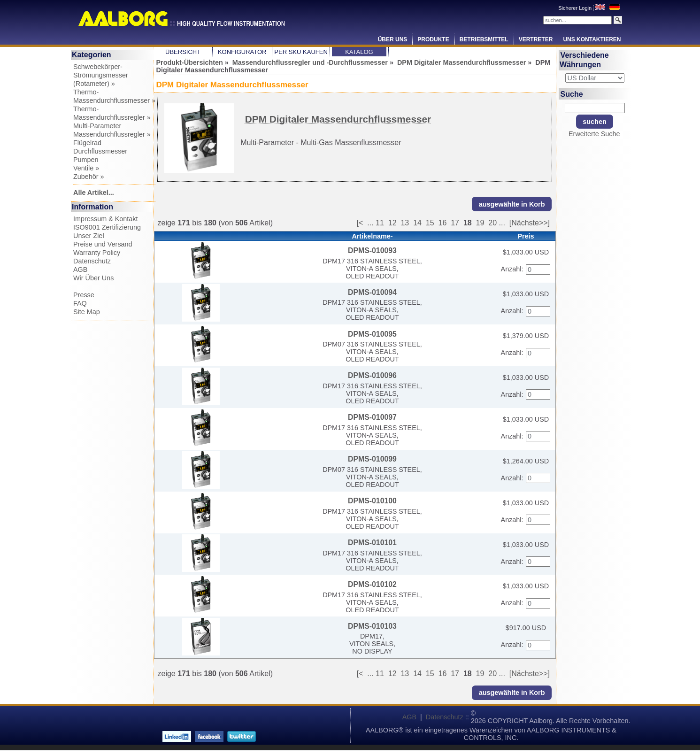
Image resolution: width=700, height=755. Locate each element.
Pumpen (86, 160)
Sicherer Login (576, 8)
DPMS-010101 (372, 543)
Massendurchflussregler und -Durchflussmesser (310, 62)
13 (405, 223)
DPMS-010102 (372, 584)
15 (430, 223)
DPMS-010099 (372, 459)
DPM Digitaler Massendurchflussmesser (462, 62)
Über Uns (393, 39)
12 (392, 223)
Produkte (433, 39)
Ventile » (86, 168)
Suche (572, 94)
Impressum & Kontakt (106, 219)
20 (492, 223)
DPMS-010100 (372, 501)
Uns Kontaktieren (592, 39)
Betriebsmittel (484, 39)
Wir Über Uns (93, 278)
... (370, 223)
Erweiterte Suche (594, 134)
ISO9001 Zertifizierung (107, 227)
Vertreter (536, 39)
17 (455, 223)
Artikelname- (372, 236)
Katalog (359, 52)
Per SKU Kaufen (301, 52)
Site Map (87, 312)
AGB (80, 270)
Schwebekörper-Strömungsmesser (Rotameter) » (101, 75)
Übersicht (183, 52)
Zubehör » (89, 177)
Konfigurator (242, 52)
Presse (84, 295)
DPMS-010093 (372, 250)
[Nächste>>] (530, 223)
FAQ (80, 303)
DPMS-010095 (372, 334)
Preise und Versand (103, 244)
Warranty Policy (97, 253)
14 (417, 223)
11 (380, 223)
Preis (526, 236)
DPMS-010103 (372, 626)
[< (362, 223)
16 (443, 223)
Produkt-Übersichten (190, 62)
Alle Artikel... (94, 193)
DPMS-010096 (372, 375)
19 (480, 223)
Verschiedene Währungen (584, 60)
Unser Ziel (89, 236)
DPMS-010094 (372, 292)
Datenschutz (92, 261)
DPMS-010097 (372, 417)
